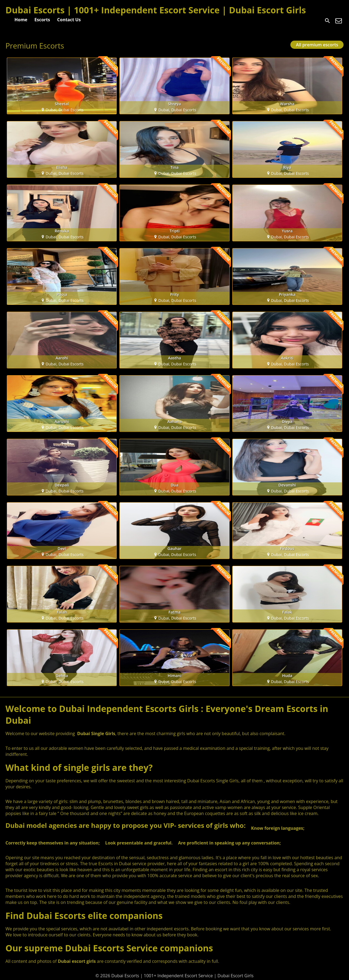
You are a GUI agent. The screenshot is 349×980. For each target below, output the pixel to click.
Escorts (42, 20)
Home (21, 20)
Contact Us (69, 20)
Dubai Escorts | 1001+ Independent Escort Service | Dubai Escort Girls (156, 10)
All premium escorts (317, 45)
